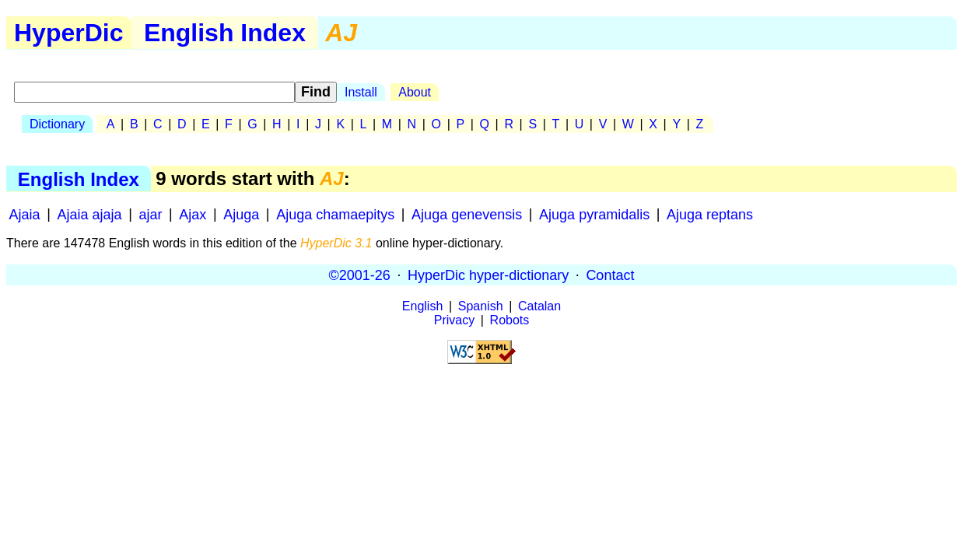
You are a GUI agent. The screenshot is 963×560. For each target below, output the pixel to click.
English (422, 306)
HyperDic (69, 33)
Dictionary (57, 124)
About (415, 92)
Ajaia (25, 214)
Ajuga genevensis (467, 214)
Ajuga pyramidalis (594, 214)
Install (361, 92)
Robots (510, 320)
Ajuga (241, 214)
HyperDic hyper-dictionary (488, 275)
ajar (150, 214)
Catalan (539, 306)
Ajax (193, 214)
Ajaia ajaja (90, 214)
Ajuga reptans (710, 214)
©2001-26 (360, 275)
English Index (225, 33)
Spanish (481, 306)
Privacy (454, 320)
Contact (610, 275)
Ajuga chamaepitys (335, 214)
